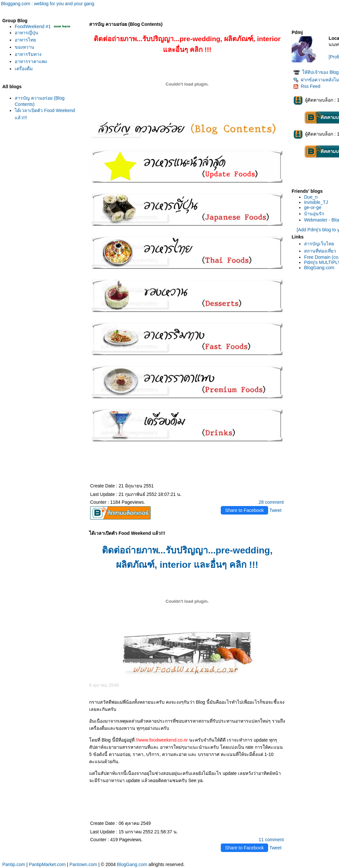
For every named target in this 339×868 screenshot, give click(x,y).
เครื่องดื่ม (24, 69)
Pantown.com (83, 864)
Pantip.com (14, 864)
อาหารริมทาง (28, 54)
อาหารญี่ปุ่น (26, 33)
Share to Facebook (244, 510)
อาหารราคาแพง (31, 61)
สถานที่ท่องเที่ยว (320, 251)
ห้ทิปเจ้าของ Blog (320, 72)
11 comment (271, 840)
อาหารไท (25, 40)
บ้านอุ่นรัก (314, 214)
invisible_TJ (316, 202)
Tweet (275, 510)
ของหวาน (24, 47)
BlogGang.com (319, 268)
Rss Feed (307, 86)
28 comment (271, 502)
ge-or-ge (313, 207)
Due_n (311, 197)
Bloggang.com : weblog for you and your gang (48, 4)
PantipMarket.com (47, 864)
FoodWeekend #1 (33, 26)
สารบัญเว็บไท (319, 244)
